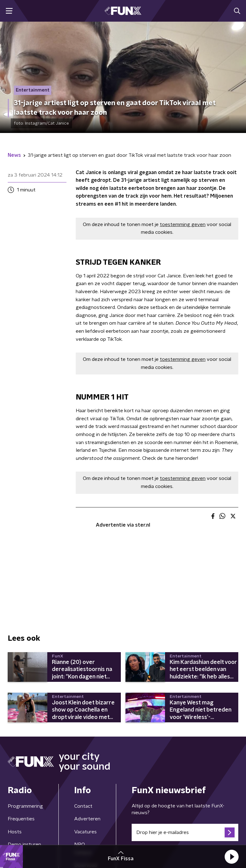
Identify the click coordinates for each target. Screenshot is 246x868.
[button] (231, 857)
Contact (83, 806)
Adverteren (87, 819)
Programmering (25, 806)
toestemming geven (183, 224)
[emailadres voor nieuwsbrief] (185, 832)
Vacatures (85, 832)
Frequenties (21, 819)
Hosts (15, 832)
